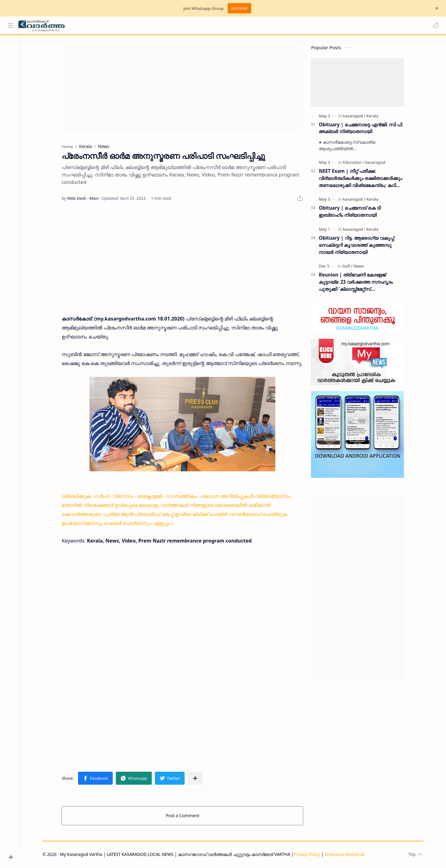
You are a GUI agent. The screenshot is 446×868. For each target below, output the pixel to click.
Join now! (239, 8)
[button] (435, 25)
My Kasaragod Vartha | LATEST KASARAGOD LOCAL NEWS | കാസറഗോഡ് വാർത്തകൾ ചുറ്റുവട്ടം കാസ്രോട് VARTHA (177, 855)
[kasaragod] (356, 116)
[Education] (355, 163)
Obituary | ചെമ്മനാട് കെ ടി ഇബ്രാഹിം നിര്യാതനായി (351, 212)
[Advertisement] (184, 88)
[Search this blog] (129, 25)
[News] (360, 267)
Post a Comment (184, 816)
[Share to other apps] (197, 779)
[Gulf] (349, 267)
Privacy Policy (308, 855)
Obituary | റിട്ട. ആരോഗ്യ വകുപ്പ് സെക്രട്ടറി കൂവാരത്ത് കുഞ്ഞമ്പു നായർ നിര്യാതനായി (358, 246)
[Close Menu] (436, 8)
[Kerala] (374, 116)
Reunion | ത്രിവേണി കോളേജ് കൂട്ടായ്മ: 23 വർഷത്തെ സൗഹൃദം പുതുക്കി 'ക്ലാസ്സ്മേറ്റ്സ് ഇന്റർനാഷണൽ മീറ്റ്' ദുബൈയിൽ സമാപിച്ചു (358, 283)
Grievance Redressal (346, 855)
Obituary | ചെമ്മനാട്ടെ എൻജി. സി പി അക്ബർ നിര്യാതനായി (362, 128)
